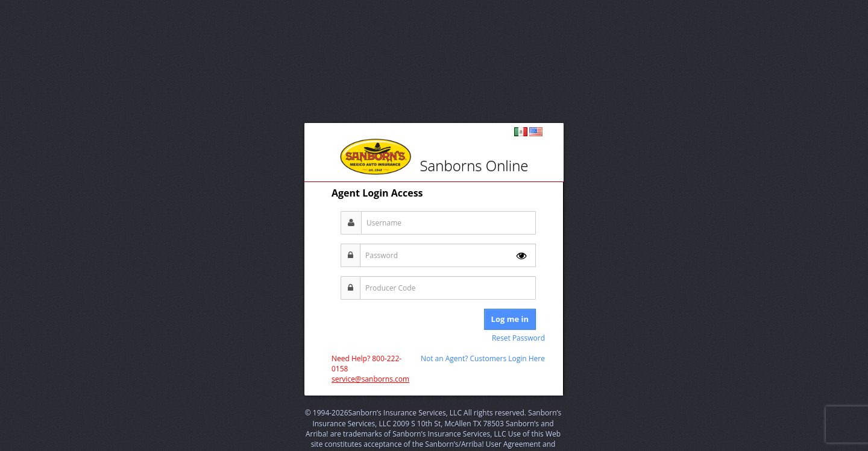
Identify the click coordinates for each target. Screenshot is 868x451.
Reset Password (518, 338)
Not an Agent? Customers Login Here (483, 358)
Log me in (510, 319)
